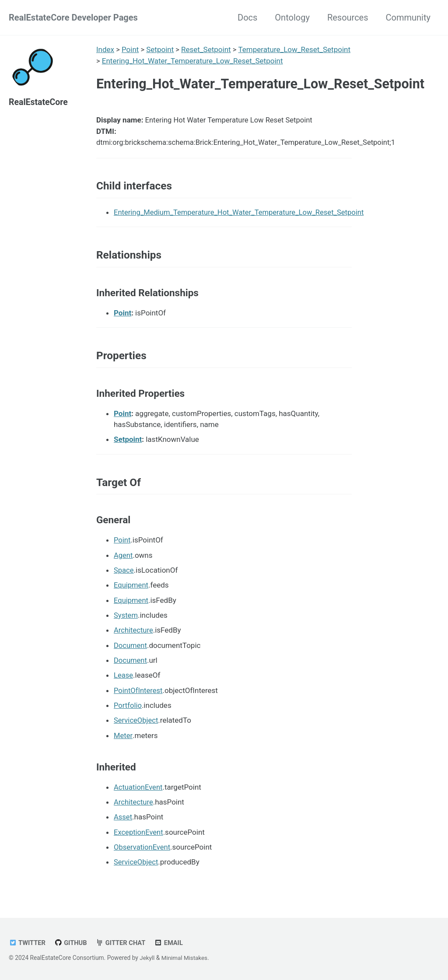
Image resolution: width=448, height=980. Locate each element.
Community (408, 17)
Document (131, 649)
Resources (348, 17)
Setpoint (160, 49)
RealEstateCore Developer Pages (73, 17)
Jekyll (147, 958)
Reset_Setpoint (206, 49)
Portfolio (128, 708)
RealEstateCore (39, 102)
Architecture (134, 634)
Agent (124, 560)
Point (130, 49)
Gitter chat (122, 943)
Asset (123, 819)
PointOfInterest (139, 693)
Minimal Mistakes (185, 958)
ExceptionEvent (139, 834)
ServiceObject (136, 723)
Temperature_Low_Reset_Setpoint (295, 49)
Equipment (131, 589)
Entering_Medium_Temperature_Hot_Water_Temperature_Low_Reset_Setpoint (242, 214)
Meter (123, 738)
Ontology (292, 17)
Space (124, 574)
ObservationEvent (143, 849)
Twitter (28, 943)
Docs (247, 17)
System (126, 619)
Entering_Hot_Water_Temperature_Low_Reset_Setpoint (192, 61)
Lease (124, 679)
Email (171, 943)
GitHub (72, 943)
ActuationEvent (139, 790)
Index (105, 49)
